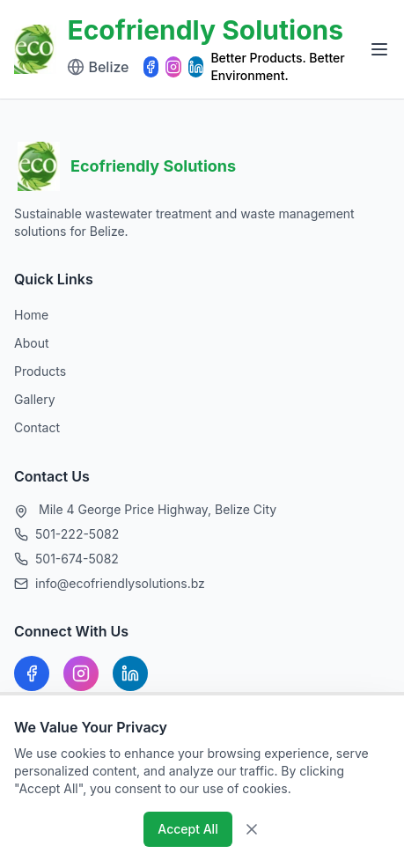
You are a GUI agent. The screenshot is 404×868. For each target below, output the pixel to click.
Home (31, 315)
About (31, 343)
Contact (37, 427)
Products (40, 371)
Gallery (35, 399)
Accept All (187, 829)
